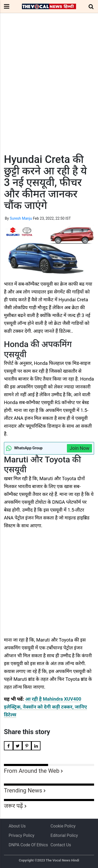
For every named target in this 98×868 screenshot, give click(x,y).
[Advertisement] (49, 93)
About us (17, 826)
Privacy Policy (22, 835)
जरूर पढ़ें (13, 806)
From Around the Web (32, 771)
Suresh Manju (21, 218)
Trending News (23, 790)
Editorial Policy (64, 835)
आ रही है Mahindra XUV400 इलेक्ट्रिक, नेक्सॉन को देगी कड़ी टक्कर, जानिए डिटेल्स (45, 707)
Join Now (79, 448)
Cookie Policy (63, 826)
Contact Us (61, 845)
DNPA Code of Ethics (28, 845)
